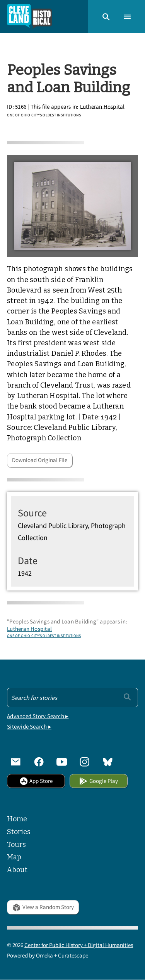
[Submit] (127, 697)
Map (14, 857)
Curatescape (73, 955)
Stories (19, 832)
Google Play (98, 781)
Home (17, 819)
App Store (36, 781)
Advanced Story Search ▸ (38, 716)
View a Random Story (43, 907)
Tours (16, 845)
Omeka (44, 955)
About (17, 870)
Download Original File (40, 460)
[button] (106, 16)
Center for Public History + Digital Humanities (79, 945)
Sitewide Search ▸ (29, 726)
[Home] (29, 16)
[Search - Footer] (72, 698)
